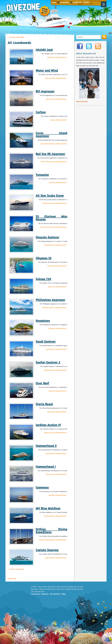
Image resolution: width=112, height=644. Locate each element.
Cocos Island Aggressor (51, 134)
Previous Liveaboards (16, 37)
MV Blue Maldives (48, 508)
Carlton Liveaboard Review (58, 120)
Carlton (41, 112)
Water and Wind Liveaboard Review (56, 78)
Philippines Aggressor (50, 300)
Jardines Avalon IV (48, 425)
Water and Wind (47, 70)
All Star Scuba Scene (50, 195)
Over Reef (42, 383)
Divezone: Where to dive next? (28, 10)
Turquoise (42, 175)
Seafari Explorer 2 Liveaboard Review (55, 370)
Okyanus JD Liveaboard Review (57, 266)
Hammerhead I (46, 467)
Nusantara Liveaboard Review (57, 328)
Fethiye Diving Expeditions (51, 531)
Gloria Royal (44, 404)
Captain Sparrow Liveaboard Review (55, 558)
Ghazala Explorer (47, 237)
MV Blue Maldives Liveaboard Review (55, 516)
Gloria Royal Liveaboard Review (57, 412)
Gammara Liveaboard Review (57, 495)
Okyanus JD (44, 258)
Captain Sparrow (47, 550)
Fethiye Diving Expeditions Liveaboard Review (53, 540)
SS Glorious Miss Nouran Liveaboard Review (53, 227)
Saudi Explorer (46, 341)
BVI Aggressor (45, 91)
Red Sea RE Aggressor (50, 154)
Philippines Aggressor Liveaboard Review (54, 307)
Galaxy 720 (43, 279)
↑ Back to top (12, 579)
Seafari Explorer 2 (48, 362)
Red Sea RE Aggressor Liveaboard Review (54, 162)
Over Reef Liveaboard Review (57, 391)
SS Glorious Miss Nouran (51, 218)
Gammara (42, 487)
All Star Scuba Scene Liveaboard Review (54, 203)
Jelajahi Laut (44, 50)
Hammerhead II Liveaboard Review (56, 453)
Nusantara (43, 321)
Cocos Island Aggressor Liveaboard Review (53, 144)
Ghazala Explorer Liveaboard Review (55, 245)
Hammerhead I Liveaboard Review (56, 474)
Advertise (45, 594)
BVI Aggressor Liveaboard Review (56, 99)
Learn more (35, 594)
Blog (64, 594)
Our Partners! (55, 594)
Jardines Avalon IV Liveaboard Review (55, 433)
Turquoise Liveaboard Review (57, 182)
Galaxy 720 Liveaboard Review (57, 287)
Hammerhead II (46, 446)
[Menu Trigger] (104, 4)
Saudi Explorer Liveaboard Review (56, 349)
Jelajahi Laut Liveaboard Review (57, 57)
